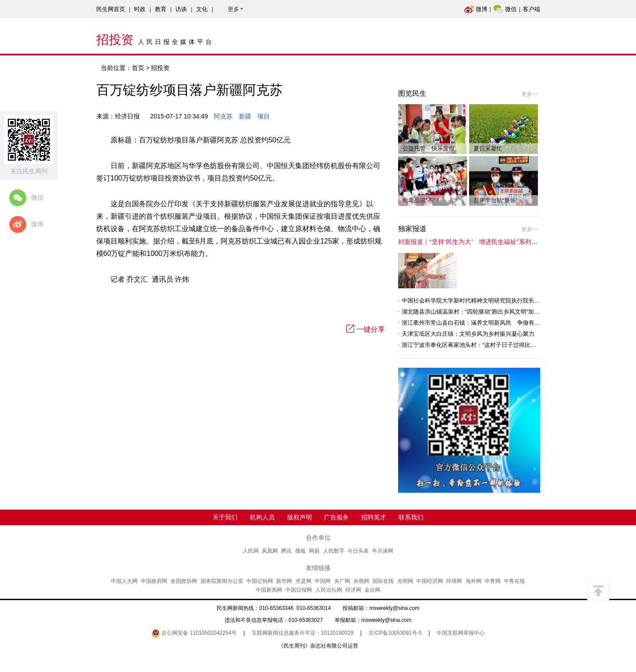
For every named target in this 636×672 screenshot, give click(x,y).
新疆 (245, 116)
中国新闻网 (269, 590)
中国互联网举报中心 (461, 633)
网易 (314, 551)
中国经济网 (430, 581)
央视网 (361, 581)
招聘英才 (374, 517)
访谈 (181, 9)
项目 (264, 116)
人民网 (251, 551)
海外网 (474, 581)
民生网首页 (111, 9)
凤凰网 (270, 551)
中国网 (323, 581)
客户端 (531, 9)
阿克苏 (223, 116)
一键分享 (365, 329)
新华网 (284, 581)
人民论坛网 (329, 590)
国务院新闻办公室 (222, 581)
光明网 (405, 581)
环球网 (454, 581)
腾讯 (286, 551)
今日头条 (358, 551)
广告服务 (336, 517)
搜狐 (300, 551)
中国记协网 (260, 581)
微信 (505, 9)
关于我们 (225, 517)
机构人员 (262, 517)
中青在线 (514, 581)
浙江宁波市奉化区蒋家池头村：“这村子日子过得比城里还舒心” (482, 345)
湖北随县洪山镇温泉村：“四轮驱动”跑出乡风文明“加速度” (475, 312)
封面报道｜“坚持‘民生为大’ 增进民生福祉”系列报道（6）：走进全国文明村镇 (507, 242)
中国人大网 (124, 581)
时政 (140, 9)
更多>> (530, 94)
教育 (161, 9)
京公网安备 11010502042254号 (194, 633)
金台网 (372, 590)
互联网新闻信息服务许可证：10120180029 (302, 633)
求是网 (304, 581)
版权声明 (300, 517)
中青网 (493, 581)
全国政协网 (184, 581)
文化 (202, 9)
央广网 (342, 581)
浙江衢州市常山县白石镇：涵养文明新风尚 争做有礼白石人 (480, 323)
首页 (138, 68)
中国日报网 (299, 590)
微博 (476, 9)
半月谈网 (383, 551)
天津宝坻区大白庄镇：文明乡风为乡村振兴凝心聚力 (468, 334)
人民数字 (334, 551)
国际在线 (383, 581)
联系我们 (411, 517)
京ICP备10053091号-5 (395, 633)
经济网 (353, 590)
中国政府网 (154, 581)
